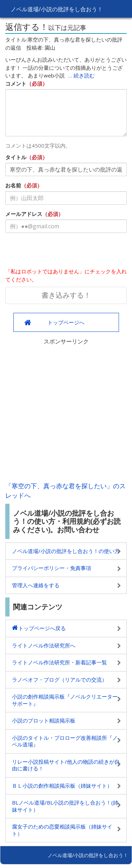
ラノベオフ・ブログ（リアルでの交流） (59, 680)
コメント (16, 83)
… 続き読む (81, 75)
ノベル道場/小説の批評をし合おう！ (57, 9)
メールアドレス (24, 214)
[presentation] (59, 252)
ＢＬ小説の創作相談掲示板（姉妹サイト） (62, 786)
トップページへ (66, 322)
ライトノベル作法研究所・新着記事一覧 (59, 662)
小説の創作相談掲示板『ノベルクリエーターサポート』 (65, 700)
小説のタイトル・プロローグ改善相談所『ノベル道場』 (65, 741)
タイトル (16, 157)
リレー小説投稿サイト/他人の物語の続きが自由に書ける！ (66, 765)
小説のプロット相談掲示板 (44, 720)
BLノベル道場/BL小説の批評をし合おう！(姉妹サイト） (65, 806)
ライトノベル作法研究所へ (44, 645)
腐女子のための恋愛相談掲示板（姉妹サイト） (62, 830)
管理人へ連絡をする (36, 585)
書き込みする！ (66, 295)
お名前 (13, 185)
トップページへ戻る (42, 628)
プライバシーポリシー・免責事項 (52, 568)
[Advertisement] (66, 412)
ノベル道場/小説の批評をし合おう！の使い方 (66, 551)
